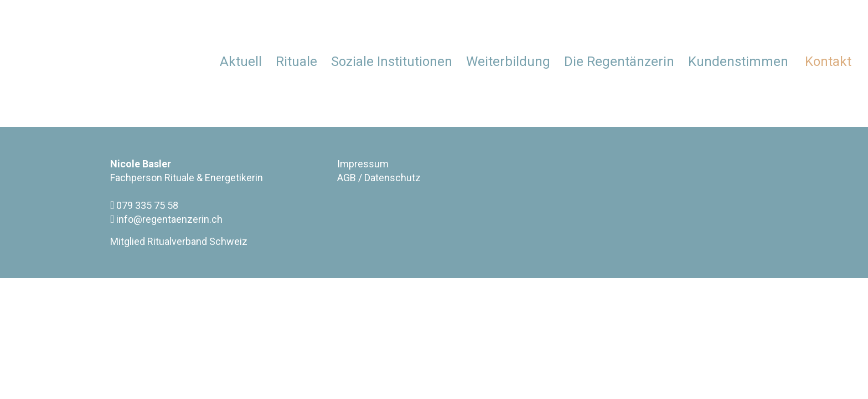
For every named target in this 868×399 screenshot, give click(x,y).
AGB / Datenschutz (379, 178)
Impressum (363, 164)
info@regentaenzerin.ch (166, 219)
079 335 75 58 (144, 205)
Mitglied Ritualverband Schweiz (179, 241)
